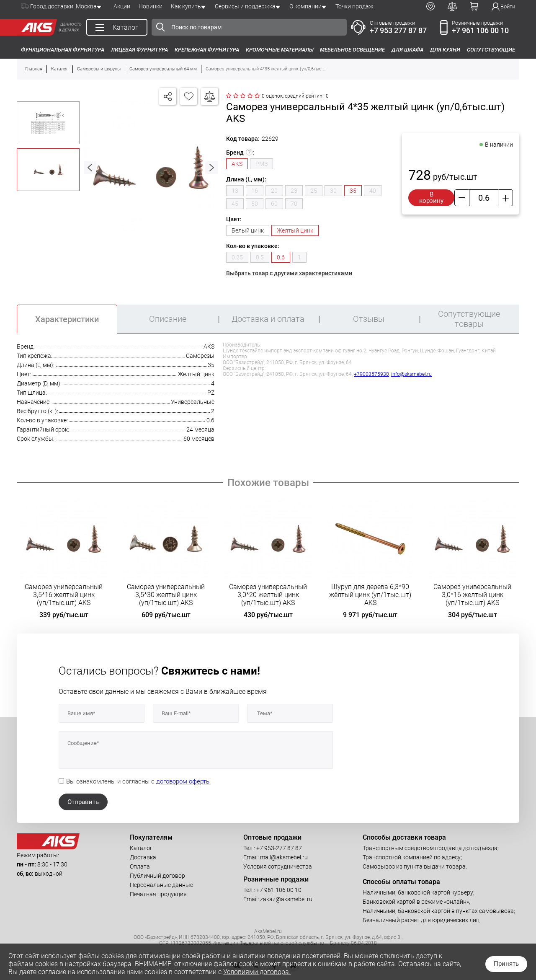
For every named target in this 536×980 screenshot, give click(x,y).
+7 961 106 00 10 (480, 30)
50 (255, 204)
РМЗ (262, 164)
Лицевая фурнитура (139, 50)
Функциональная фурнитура (63, 50)
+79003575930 (371, 374)
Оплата (140, 866)
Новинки (151, 6)
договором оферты (183, 781)
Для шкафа (407, 50)
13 (235, 191)
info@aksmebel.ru (411, 374)
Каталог (141, 848)
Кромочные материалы (280, 50)
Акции (122, 6)
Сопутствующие (491, 50)
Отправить (83, 802)
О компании (305, 6)
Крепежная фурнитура (207, 50)
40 (373, 191)
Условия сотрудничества (278, 866)
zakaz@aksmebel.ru (286, 899)
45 (235, 204)
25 (314, 191)
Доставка (143, 857)
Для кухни (445, 50)
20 (274, 191)
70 (294, 204)
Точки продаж (354, 6)
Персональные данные (161, 885)
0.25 (237, 257)
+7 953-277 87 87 (279, 848)
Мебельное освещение (352, 50)
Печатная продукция (158, 894)
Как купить (186, 6)
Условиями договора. (257, 972)
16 (255, 191)
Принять (506, 964)
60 (274, 204)
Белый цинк (248, 230)
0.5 (260, 257)
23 (294, 191)
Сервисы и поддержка (245, 6)
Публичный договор (157, 876)
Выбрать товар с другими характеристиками (289, 273)
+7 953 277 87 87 (398, 30)
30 (333, 191)
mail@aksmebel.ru (284, 857)
